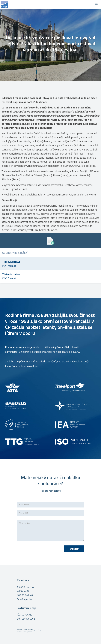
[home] (46, 5)
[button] (96, 5)
